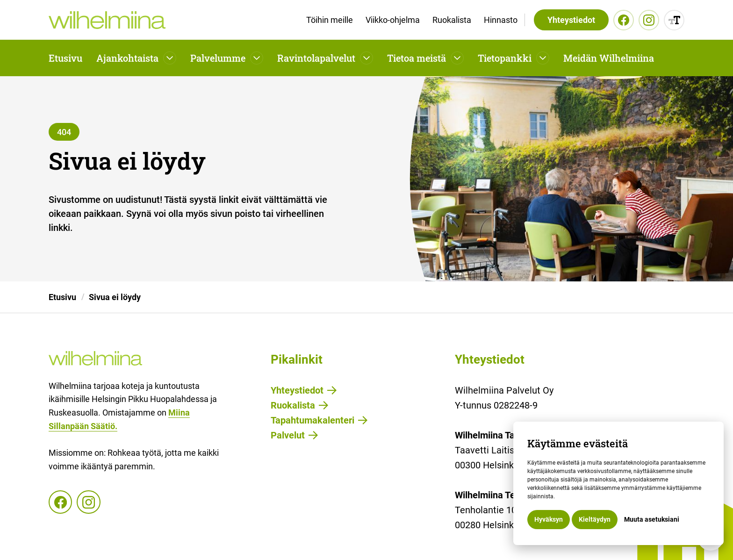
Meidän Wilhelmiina (609, 58)
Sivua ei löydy (115, 297)
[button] (136, 58)
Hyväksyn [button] (549, 519)
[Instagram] (649, 20)
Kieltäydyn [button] (595, 519)
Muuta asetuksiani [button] (652, 519)
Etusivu (65, 58)
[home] (107, 20)
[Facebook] (624, 20)
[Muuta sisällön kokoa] (674, 20)
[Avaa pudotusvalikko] (170, 58)
